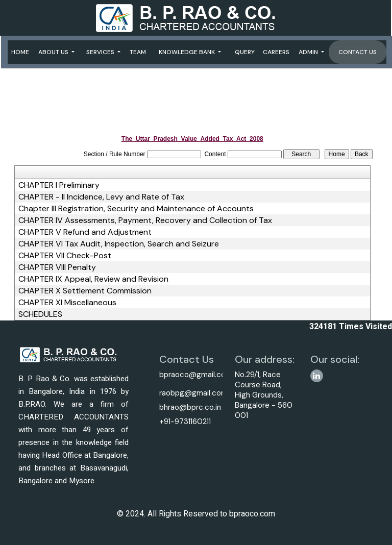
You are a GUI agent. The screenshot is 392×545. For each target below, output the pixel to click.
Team (138, 52)
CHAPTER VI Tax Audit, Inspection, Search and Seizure (119, 244)
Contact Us (358, 52)
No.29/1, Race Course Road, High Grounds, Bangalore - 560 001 (264, 395)
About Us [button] (54, 52)
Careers (276, 52)
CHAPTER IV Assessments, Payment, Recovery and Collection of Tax (145, 220)
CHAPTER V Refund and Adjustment (85, 232)
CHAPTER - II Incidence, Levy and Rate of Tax (101, 197)
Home (20, 52)
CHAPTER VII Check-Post (65, 256)
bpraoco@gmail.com (196, 375)
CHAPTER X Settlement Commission (85, 291)
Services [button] (101, 52)
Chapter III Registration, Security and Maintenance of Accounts (136, 209)
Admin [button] (309, 52)
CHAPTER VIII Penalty (57, 267)
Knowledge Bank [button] (188, 52)
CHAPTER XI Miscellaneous (67, 303)
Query (245, 52)
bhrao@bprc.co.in (190, 407)
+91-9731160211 (185, 422)
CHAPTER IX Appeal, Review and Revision (93, 279)
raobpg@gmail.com (193, 393)
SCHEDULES (40, 314)
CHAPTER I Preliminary (59, 185)
